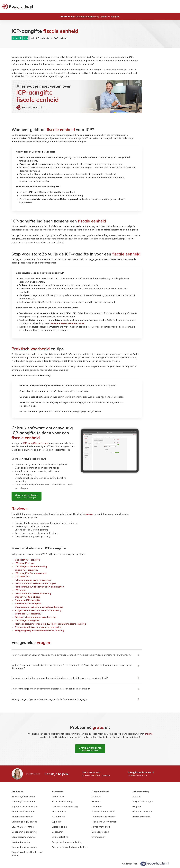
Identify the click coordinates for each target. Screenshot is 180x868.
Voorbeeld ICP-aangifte (28, 604)
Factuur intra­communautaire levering (36, 617)
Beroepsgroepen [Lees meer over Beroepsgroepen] (100, 832)
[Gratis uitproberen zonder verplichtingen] (27, 496)
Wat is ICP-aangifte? (27, 570)
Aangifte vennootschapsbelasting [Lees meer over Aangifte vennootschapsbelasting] (69, 847)
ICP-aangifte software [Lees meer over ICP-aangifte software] (23, 801)
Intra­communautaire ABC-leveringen (35, 583)
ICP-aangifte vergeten (27, 620)
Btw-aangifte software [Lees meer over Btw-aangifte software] (23, 796)
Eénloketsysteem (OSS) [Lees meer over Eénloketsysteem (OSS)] (24, 837)
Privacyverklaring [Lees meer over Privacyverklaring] (101, 827)
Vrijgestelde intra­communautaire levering (38, 610)
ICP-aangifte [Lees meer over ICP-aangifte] (58, 817)
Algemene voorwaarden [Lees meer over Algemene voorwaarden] (104, 822)
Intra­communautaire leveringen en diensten (39, 587)
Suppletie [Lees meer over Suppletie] (57, 822)
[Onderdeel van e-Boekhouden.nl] (154, 864)
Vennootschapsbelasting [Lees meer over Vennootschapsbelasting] (65, 806)
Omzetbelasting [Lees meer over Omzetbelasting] (60, 837)
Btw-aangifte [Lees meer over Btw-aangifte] (59, 812)
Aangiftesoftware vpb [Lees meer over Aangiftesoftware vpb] (23, 812)
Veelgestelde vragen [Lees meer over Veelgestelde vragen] (142, 801)
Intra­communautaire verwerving (33, 593)
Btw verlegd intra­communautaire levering (38, 627)
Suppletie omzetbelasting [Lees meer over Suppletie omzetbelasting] (25, 806)
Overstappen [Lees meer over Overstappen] (99, 837)
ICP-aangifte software (36, 443)
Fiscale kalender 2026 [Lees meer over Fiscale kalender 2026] (103, 812)
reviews (89, 514)
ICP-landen (21, 590)
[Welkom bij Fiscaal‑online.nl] (17, 7)
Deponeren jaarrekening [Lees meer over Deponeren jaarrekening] (24, 832)
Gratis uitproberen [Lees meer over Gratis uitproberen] (141, 817)
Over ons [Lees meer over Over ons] (96, 796)
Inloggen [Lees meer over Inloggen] (136, 806)
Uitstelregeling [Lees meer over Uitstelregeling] (59, 827)
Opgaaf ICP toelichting (27, 597)
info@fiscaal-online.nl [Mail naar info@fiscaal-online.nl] (141, 772)
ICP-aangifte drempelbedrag (31, 566)
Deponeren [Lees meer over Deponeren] (57, 832)
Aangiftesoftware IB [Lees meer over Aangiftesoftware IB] (22, 817)
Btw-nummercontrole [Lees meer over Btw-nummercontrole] (23, 827)
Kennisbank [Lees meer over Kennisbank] (58, 796)
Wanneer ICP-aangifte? (28, 614)
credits (149, 734)
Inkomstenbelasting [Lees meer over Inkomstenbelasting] (62, 801)
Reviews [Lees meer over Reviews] (96, 801)
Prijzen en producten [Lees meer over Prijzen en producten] (142, 812)
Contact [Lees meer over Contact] (136, 796)
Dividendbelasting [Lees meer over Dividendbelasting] (21, 842)
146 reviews (61, 38)
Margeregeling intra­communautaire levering (39, 630)
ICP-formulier (22, 577)
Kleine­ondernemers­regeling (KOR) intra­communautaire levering (50, 624)
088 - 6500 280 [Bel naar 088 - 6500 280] (91, 772)
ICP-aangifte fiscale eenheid (31, 573)
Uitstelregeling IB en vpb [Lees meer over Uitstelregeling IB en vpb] (24, 822)
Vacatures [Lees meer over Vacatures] (97, 806)
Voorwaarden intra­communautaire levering (39, 607)
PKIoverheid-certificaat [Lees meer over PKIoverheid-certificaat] (104, 817)
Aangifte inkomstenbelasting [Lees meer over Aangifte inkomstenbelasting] (67, 842)
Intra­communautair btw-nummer (33, 580)
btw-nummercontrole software (67, 323)
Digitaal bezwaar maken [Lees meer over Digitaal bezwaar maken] (24, 847)
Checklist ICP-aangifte (27, 560)
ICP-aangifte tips (24, 563)
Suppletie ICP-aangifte (28, 600)
